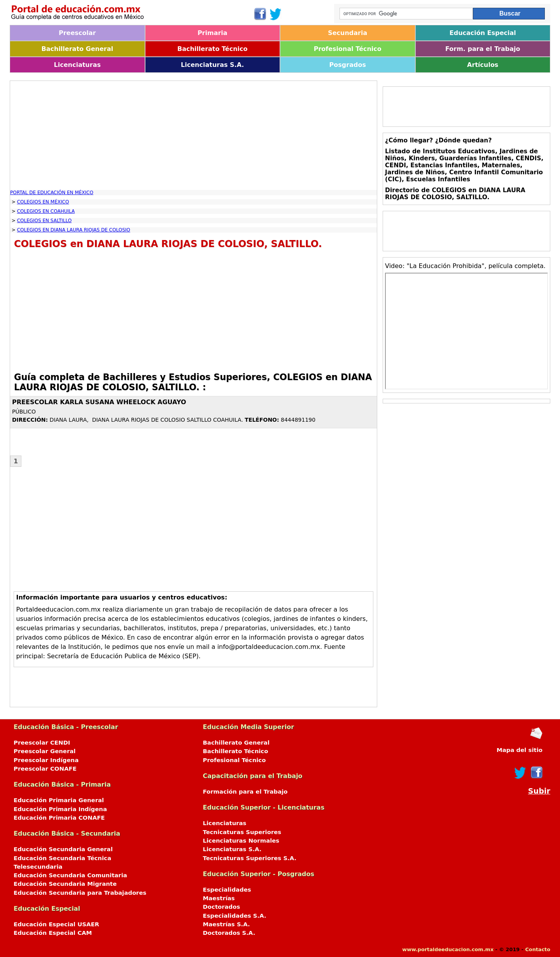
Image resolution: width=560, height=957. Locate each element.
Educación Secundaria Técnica (62, 858)
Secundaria (347, 33)
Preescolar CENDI (42, 743)
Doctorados (222, 907)
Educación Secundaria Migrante (65, 884)
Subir (539, 791)
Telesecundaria (38, 867)
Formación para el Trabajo (245, 792)
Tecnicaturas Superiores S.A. (250, 858)
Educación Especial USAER (56, 924)
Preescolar (77, 33)
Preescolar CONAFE (45, 769)
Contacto (538, 949)
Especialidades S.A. (235, 916)
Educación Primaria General (59, 800)
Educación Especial (483, 33)
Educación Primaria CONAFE (59, 818)
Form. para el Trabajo (483, 49)
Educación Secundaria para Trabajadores (80, 893)
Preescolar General (45, 751)
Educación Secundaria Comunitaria (70, 875)
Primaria (213, 33)
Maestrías (219, 898)
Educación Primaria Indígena (60, 809)
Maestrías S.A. (227, 924)
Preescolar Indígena (46, 760)
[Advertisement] (193, 135)
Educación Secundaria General (63, 849)
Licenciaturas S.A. (212, 65)
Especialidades (227, 890)
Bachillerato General (77, 49)
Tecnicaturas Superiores (242, 832)
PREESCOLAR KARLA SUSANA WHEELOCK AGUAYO (99, 402)
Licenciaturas (77, 65)
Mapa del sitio (520, 750)
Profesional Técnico (348, 49)
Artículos (483, 65)
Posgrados (348, 65)
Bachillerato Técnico (213, 49)
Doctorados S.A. (229, 933)
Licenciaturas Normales (241, 841)
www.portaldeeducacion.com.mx (448, 949)
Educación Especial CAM (53, 933)
